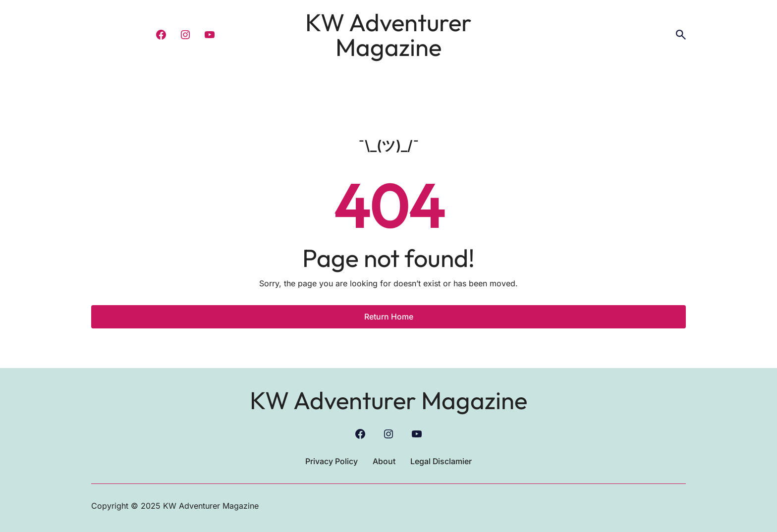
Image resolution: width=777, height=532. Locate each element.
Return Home (389, 317)
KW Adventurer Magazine (388, 34)
